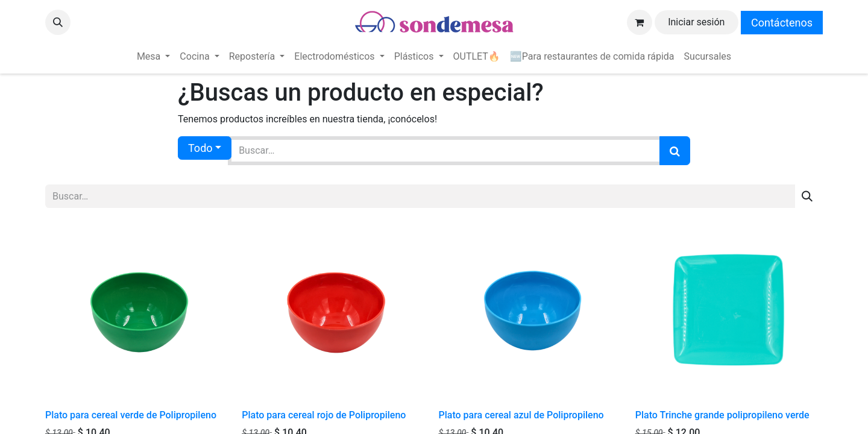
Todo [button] (200, 148)
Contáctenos (782, 23)
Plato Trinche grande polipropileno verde (722, 415)
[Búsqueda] (675, 151)
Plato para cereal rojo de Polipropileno (324, 415)
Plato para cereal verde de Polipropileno (131, 415)
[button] (58, 22)
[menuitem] (153, 57)
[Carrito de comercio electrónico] (640, 22)
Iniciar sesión (696, 22)
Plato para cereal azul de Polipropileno (521, 415)
